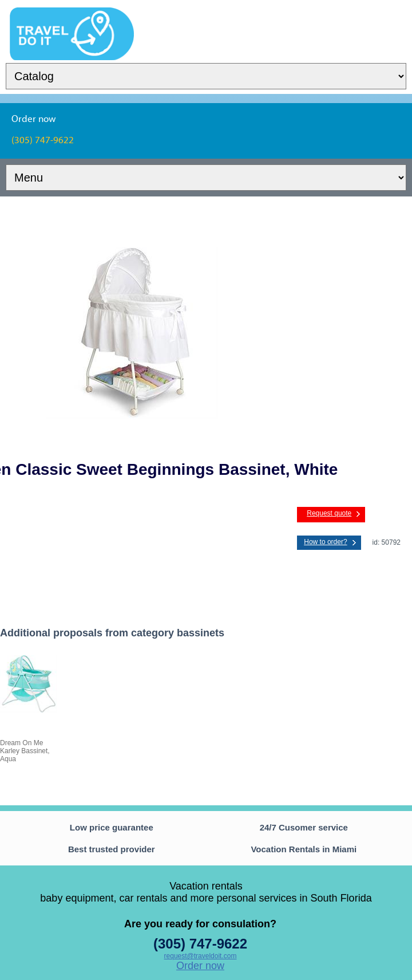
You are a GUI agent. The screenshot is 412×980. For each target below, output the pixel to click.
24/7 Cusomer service (304, 827)
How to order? (325, 542)
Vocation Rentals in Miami (304, 849)
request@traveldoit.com (201, 956)
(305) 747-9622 (200, 944)
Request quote (329, 513)
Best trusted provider (112, 849)
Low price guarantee (112, 827)
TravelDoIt (72, 15)
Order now (200, 966)
